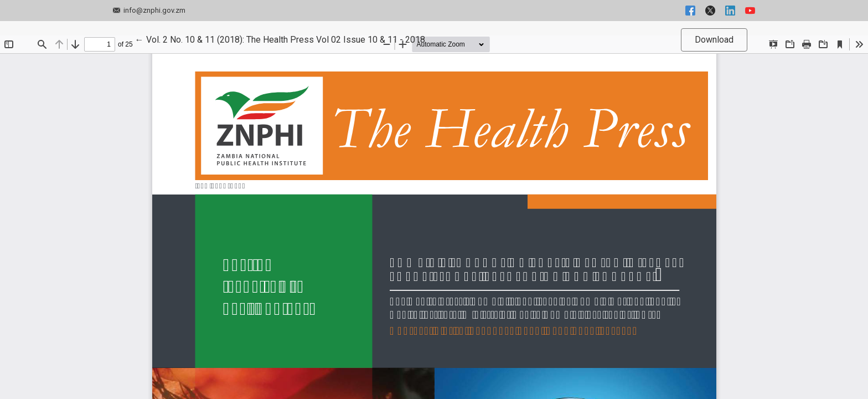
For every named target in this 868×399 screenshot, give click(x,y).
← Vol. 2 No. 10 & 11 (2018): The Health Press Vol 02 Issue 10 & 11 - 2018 (280, 39)
